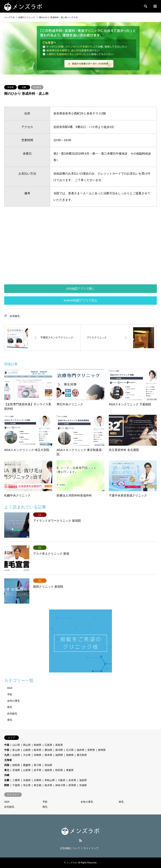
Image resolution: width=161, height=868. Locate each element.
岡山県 (27, 745)
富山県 (16, 750)
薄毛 (10, 720)
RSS (80, 840)
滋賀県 (83, 780)
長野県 (91, 750)
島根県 (38, 745)
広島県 (48, 745)
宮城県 (16, 770)
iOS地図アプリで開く (80, 289)
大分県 (27, 755)
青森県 (70, 770)
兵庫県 (38, 780)
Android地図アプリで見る (80, 300)
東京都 (38, 785)
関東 (7, 785)
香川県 (38, 765)
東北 (7, 770)
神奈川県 (60, 785)
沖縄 (7, 775)
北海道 (8, 760)
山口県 (16, 745)
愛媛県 (27, 765)
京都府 (27, 780)
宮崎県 (38, 755)
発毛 (10, 707)
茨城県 (83, 785)
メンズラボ (71, 863)
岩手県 (38, 770)
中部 (7, 750)
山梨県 (27, 750)
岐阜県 (38, 750)
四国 (7, 765)
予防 (10, 695)
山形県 (27, 770)
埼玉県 (27, 785)
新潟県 (59, 750)
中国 (7, 745)
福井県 (80, 750)
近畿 (24, 87)
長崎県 (70, 755)
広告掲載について (70, 848)
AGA (10, 688)
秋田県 (59, 770)
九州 (7, 755)
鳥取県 (59, 745)
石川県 (70, 750)
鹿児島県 (82, 755)
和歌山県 (50, 780)
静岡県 (102, 750)
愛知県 (48, 750)
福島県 (48, 770)
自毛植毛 (37, 87)
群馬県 (72, 785)
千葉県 (16, 785)
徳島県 (16, 765)
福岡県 (59, 755)
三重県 (16, 780)
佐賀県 (16, 755)
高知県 (48, 765)
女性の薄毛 (13, 701)
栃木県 (48, 785)
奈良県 (10, 87)
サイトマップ (91, 848)
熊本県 (48, 755)
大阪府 (62, 780)
